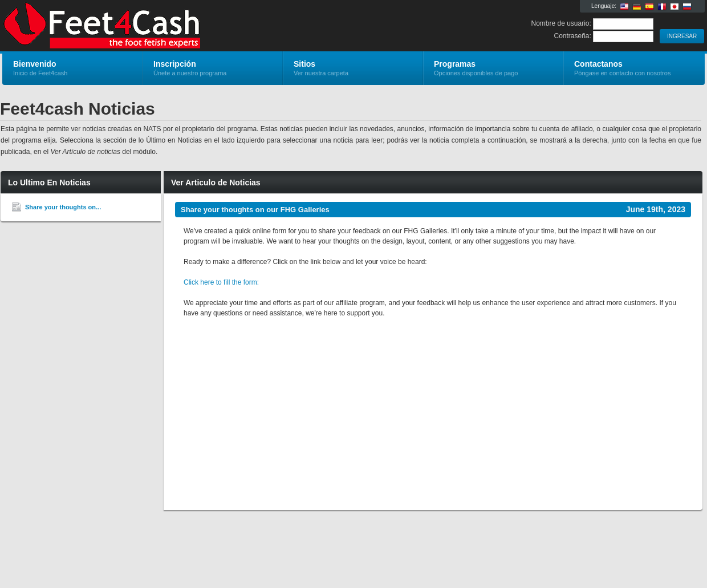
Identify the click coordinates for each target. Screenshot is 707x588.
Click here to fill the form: (221, 282)
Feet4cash (138, 26)
